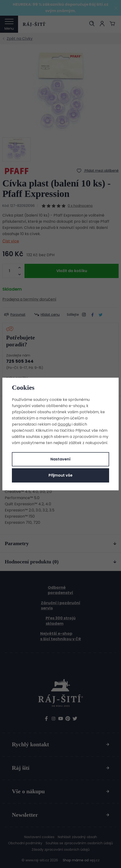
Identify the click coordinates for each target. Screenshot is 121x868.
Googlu (64, 424)
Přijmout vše (60, 475)
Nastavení (60, 459)
